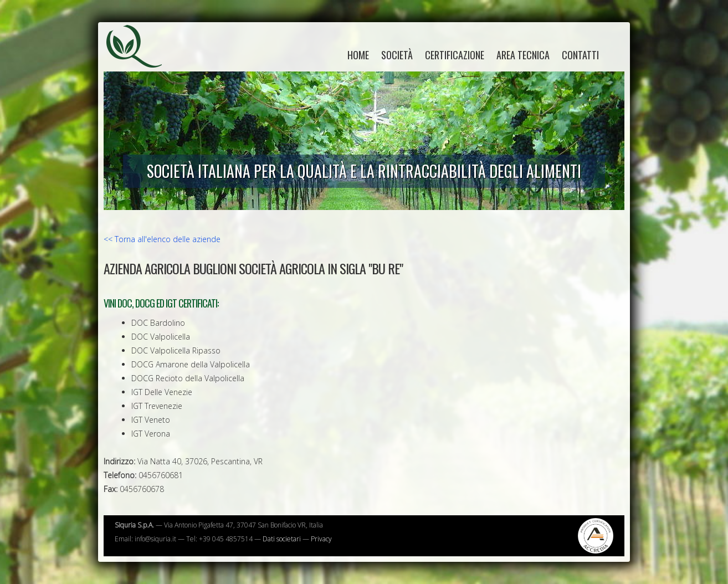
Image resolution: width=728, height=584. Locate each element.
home (358, 55)
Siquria (140, 58)
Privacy (321, 539)
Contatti (580, 55)
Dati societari (282, 539)
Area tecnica (523, 55)
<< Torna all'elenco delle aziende (162, 239)
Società (397, 55)
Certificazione (455, 55)
